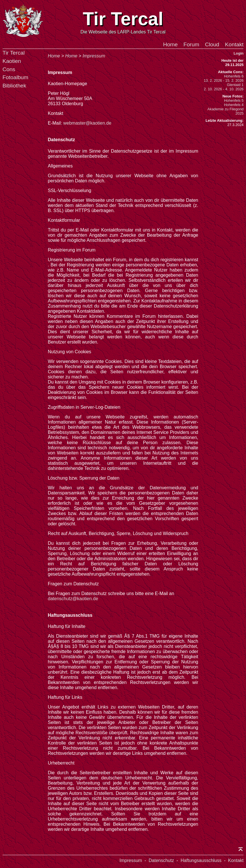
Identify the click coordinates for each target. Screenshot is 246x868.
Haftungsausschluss (201, 860)
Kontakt (234, 44)
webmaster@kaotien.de (87, 123)
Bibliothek (14, 86)
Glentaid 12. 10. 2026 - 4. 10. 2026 (224, 87)
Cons (9, 69)
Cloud (212, 44)
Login (239, 53)
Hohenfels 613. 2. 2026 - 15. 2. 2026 (224, 78)
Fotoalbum (16, 77)
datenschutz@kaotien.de (73, 599)
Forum (191, 44)
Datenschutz (161, 860)
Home (171, 44)
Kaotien (12, 61)
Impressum (94, 56)
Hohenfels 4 (234, 105)
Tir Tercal (14, 53)
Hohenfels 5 (234, 100)
